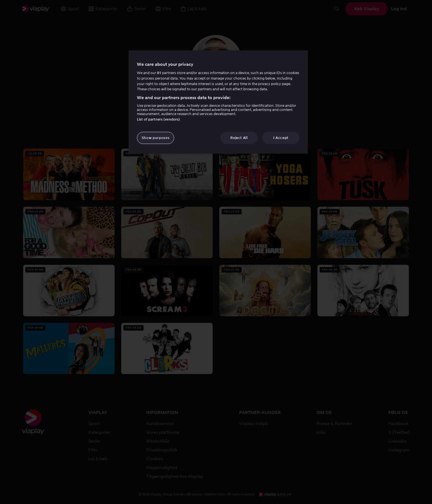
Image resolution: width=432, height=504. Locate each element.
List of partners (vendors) (158, 119)
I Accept (281, 138)
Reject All (239, 138)
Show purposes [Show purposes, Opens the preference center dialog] (156, 138)
